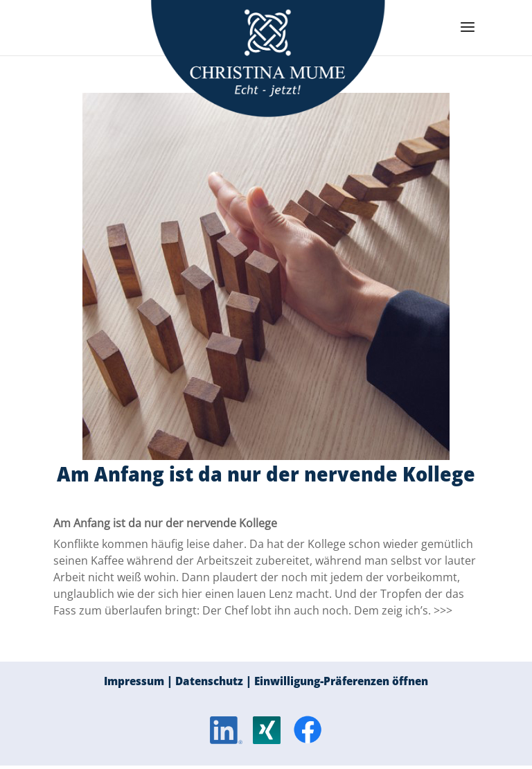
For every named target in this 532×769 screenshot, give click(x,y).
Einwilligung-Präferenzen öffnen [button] (341, 681)
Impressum (134, 681)
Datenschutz (209, 681)
